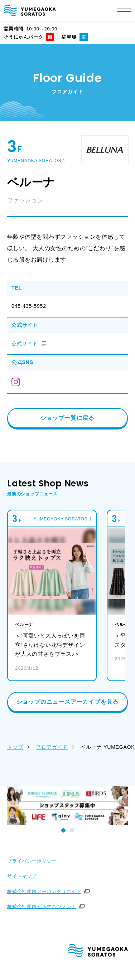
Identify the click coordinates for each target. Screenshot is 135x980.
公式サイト (25, 344)
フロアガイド (52, 747)
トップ (15, 747)
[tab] (63, 830)
